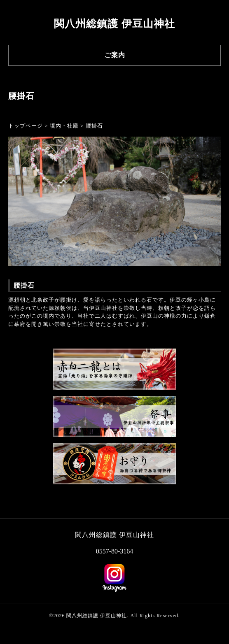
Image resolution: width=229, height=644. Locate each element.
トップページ (26, 126)
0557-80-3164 (115, 551)
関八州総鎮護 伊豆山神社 (114, 24)
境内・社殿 (64, 126)
